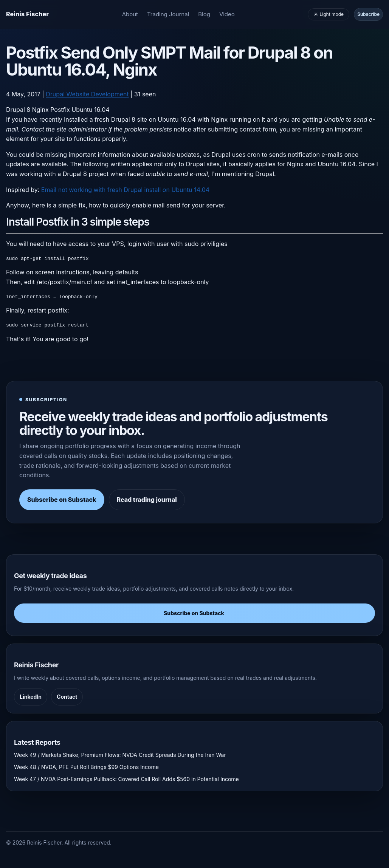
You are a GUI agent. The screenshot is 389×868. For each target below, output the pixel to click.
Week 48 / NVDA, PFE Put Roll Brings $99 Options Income (86, 767)
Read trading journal (147, 500)
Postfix (60, 110)
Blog (204, 14)
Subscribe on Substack (62, 500)
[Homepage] (27, 14)
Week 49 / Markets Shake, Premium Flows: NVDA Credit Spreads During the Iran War (120, 755)
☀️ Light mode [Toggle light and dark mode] (329, 14)
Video (227, 14)
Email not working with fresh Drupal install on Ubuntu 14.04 (125, 190)
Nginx (40, 110)
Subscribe (368, 14)
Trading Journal (168, 14)
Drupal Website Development (87, 94)
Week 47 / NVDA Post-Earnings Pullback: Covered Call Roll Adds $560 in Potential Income (126, 779)
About (130, 14)
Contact (67, 697)
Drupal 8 (18, 110)
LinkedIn (31, 697)
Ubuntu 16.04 (90, 110)
